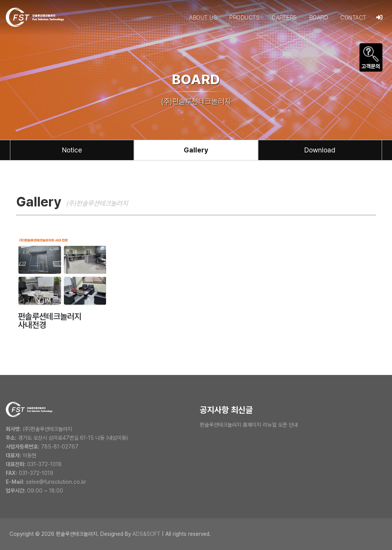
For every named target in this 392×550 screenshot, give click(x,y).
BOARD (319, 18)
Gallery (196, 150)
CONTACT (353, 18)
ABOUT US (203, 18)
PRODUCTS (244, 18)
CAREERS (284, 18)
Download (320, 150)
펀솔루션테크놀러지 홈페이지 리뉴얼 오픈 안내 (249, 425)
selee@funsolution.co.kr (56, 482)
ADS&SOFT (146, 534)
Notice (72, 150)
